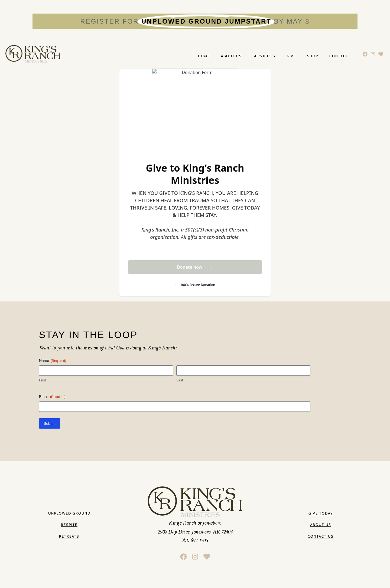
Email (52, 397)
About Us (231, 56)
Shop (313, 56)
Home (204, 56)
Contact (339, 56)
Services (264, 56)
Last (180, 380)
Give (291, 56)
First (42, 380)
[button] (321, 525)
